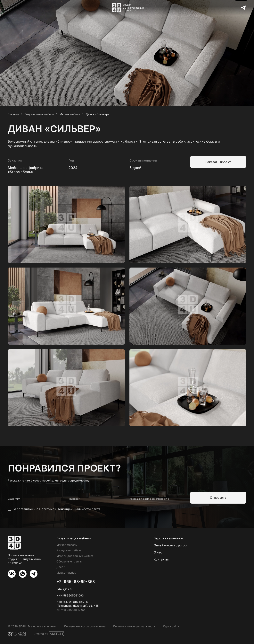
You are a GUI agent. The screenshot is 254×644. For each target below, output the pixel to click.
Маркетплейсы (66, 573)
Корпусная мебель (69, 550)
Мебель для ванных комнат (75, 556)
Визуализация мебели (74, 538)
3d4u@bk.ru (64, 589)
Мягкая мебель (67, 545)
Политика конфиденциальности (134, 626)
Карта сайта (171, 626)
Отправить (218, 498)
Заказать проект (218, 162)
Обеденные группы (69, 561)
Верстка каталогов (168, 538)
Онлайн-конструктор (170, 545)
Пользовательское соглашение (85, 626)
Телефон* (74, 499)
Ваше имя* (14, 499)
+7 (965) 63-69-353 (76, 582)
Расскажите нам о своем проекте (149, 499)
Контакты (161, 559)
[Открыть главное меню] (11, 8)
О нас (158, 552)
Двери (61, 567)
